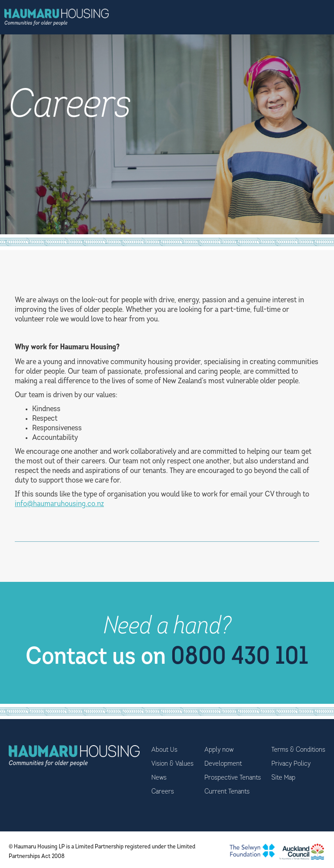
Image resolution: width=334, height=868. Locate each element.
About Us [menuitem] (164, 750)
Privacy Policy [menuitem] (291, 764)
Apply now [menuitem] (219, 750)
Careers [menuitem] (163, 792)
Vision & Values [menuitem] (172, 764)
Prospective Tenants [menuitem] (233, 778)
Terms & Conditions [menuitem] (298, 750)
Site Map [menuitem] (283, 778)
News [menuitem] (159, 778)
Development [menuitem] (223, 764)
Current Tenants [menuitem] (227, 792)
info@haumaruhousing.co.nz (59, 504)
